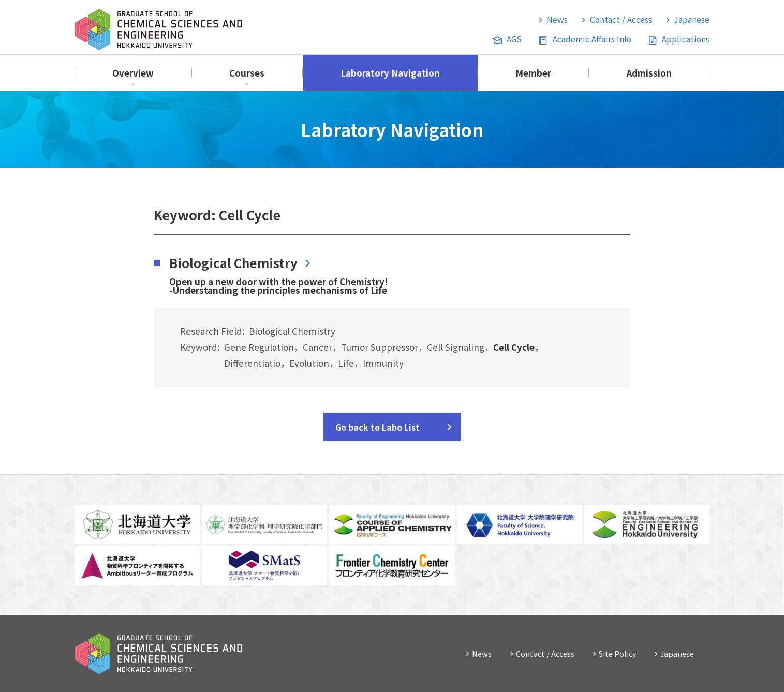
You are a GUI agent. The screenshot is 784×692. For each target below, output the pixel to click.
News (557, 19)
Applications (686, 39)
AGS (514, 39)
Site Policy (618, 653)
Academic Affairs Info (592, 39)
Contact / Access (621, 19)
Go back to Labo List (378, 427)
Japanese (692, 19)
